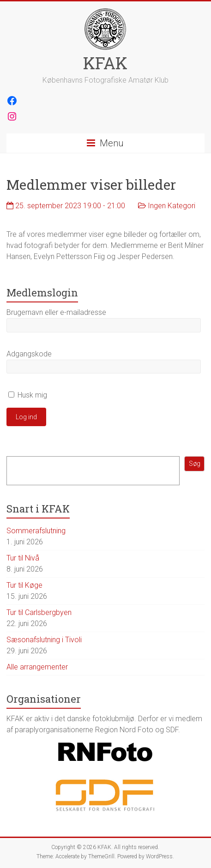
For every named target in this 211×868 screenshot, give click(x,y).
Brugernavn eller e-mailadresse (56, 312)
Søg (195, 464)
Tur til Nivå (23, 558)
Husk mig (28, 395)
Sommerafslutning (36, 531)
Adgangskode (29, 354)
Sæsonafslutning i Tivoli (44, 640)
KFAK (105, 63)
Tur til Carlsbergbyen (39, 612)
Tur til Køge (24, 585)
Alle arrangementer (37, 667)
